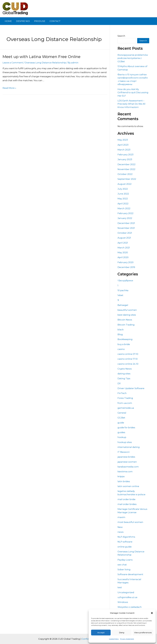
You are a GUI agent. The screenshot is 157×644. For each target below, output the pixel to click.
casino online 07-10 (128, 354)
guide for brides (126, 427)
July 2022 (123, 189)
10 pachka (123, 290)
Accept (101, 633)
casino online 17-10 (128, 359)
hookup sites (125, 442)
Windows (123, 602)
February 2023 (125, 155)
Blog (120, 334)
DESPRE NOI (23, 21)
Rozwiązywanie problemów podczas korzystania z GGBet (133, 58)
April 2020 (123, 257)
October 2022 (125, 174)
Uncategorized (126, 592)
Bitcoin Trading (126, 325)
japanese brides (126, 457)
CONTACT (55, 21)
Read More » (9, 88)
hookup (122, 437)
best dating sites (127, 315)
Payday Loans (125, 560)
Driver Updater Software (131, 388)
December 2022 (126, 164)
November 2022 (126, 169)
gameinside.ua (126, 408)
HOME (8, 21)
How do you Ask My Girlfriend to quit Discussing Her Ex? (133, 93)
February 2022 (125, 213)
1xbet (120, 295)
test (120, 587)
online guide (125, 547)
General (122, 413)
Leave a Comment (13, 63)
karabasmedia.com (128, 467)
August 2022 (124, 184)
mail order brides (127, 504)
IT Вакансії (124, 452)
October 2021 (125, 233)
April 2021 (123, 243)
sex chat (122, 565)
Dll (119, 383)
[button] (152, 613)
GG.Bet (121, 418)
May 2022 (123, 199)
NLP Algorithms (126, 537)
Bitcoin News (125, 320)
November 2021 (126, 228)
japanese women (127, 462)
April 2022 (123, 204)
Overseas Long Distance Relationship (45, 63)
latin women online (128, 486)
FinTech (122, 393)
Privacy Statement (127, 639)
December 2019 (126, 267)
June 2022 (123, 194)
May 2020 (123, 252)
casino (121, 349)
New (120, 527)
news (121, 532)
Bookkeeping (125, 339)
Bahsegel (123, 305)
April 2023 (123, 145)
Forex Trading (125, 398)
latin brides (124, 481)
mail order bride (126, 499)
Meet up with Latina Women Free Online (42, 57)
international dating (129, 447)
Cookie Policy (114, 639)
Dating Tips (124, 378)
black (121, 330)
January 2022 (125, 218)
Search (121, 36)
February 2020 (126, 262)
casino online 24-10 (128, 364)
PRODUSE (40, 21)
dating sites (124, 374)
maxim (121, 517)
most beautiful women (130, 522)
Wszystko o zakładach (130, 607)
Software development (130, 574)
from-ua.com (125, 403)
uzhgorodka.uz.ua (127, 597)
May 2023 (123, 140)
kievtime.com (125, 472)
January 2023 (125, 159)
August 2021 (124, 238)
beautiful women (127, 310)
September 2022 (127, 179)
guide (121, 423)
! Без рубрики (125, 281)
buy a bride (124, 344)
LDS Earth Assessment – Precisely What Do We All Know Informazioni (131, 104)
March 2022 (124, 208)
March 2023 (124, 150)
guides (121, 432)
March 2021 (124, 248)
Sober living (124, 569)
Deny (122, 633)
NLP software (125, 542)
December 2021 (126, 223)
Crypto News (125, 369)
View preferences (143, 633)
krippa (121, 476)
